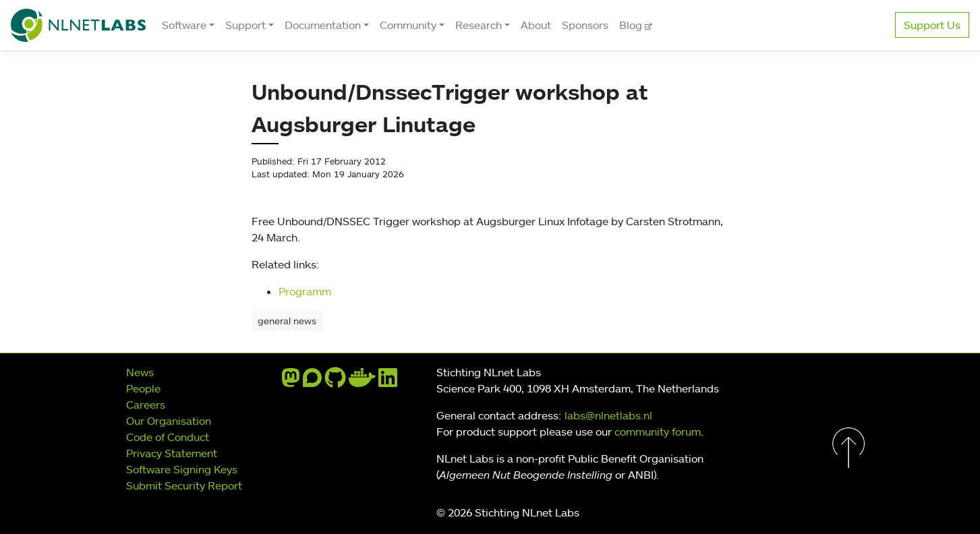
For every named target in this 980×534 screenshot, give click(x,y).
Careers (146, 405)
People (143, 388)
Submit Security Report (184, 485)
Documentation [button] (323, 25)
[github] (335, 382)
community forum (658, 432)
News (140, 372)
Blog (632, 25)
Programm (305, 291)
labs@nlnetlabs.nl (608, 415)
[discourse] (312, 382)
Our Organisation (169, 421)
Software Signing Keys (182, 469)
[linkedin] (388, 382)
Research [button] (479, 25)
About (536, 25)
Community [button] (408, 25)
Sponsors (585, 25)
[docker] (362, 382)
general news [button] (287, 321)
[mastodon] (291, 382)
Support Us (932, 25)
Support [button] (246, 25)
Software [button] (184, 25)
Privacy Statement (172, 453)
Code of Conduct (168, 437)
